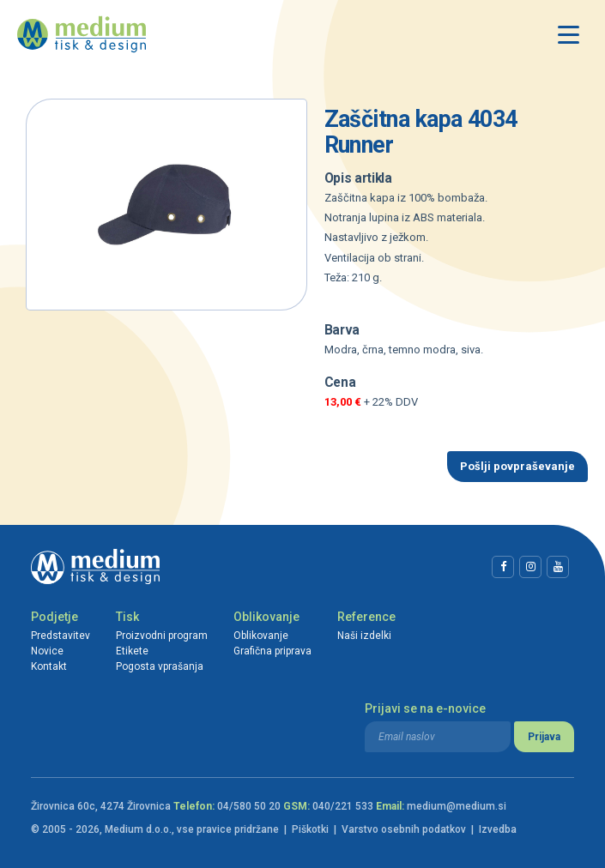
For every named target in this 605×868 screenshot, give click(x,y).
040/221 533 (343, 806)
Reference (366, 617)
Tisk (127, 617)
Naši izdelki (364, 636)
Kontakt (49, 666)
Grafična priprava (272, 651)
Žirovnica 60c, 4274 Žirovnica (101, 806)
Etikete (132, 651)
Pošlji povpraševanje (517, 466)
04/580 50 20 (249, 806)
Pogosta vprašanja (160, 666)
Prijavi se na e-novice (425, 708)
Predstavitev (60, 636)
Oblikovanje (266, 617)
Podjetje (54, 617)
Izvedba (498, 829)
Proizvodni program (162, 636)
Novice (47, 651)
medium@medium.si (457, 806)
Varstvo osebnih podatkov (404, 829)
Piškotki (310, 829)
